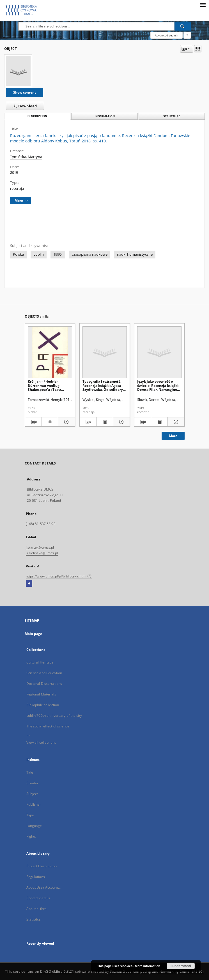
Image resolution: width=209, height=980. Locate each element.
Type (30, 815)
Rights (31, 836)
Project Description (42, 866)
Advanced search (166, 35)
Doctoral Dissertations (44, 684)
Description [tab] (37, 116)
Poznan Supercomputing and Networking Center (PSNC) (157, 971)
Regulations (36, 877)
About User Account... (44, 887)
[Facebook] (29, 584)
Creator (33, 783)
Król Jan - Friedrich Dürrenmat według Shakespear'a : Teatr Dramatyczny (44, 385)
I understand (181, 966)
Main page (34, 634)
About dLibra (36, 909)
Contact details (38, 898)
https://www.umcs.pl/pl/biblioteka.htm (59, 576)
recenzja (17, 189)
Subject (32, 794)
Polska (18, 254)
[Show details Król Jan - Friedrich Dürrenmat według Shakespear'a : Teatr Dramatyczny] (66, 422)
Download (24, 106)
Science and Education (44, 673)
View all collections (41, 742)
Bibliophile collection (43, 705)
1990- (58, 254)
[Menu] (203, 4)
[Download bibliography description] (34, 422)
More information (148, 966)
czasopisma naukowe (90, 254)
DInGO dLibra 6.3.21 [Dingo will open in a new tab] (57, 971)
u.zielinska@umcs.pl (42, 553)
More (173, 436)
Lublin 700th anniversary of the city (54, 716)
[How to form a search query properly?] (187, 35)
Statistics (34, 919)
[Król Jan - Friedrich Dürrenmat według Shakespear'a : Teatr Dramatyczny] (50, 353)
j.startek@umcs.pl (40, 547)
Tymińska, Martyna (26, 157)
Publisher (34, 804)
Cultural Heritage (40, 662)
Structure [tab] (172, 116)
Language (34, 826)
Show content (25, 92)
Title (30, 772)
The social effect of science (48, 726)
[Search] (183, 26)
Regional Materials (41, 694)
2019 (14, 173)
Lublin (39, 254)
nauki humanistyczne (135, 254)
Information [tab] (105, 116)
